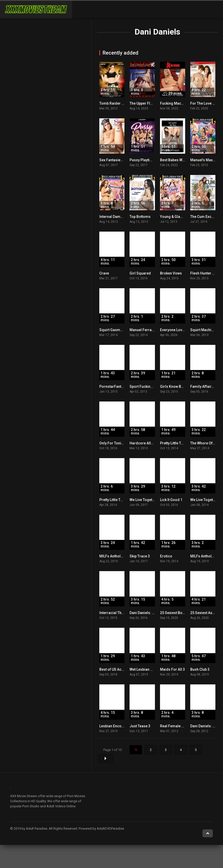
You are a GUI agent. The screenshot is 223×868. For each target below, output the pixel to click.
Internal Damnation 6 (116, 217)
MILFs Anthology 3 (115, 556)
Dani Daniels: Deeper (147, 613)
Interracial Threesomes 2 (120, 613)
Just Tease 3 (140, 726)
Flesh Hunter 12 (203, 273)
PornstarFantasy (113, 387)
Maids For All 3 (172, 669)
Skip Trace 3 (140, 556)
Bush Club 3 (200, 669)
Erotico (166, 556)
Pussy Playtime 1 (144, 160)
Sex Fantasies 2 (112, 160)
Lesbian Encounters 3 (117, 726)
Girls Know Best (173, 387)
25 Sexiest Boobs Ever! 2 (180, 613)
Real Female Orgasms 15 (181, 726)
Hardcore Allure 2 (144, 443)
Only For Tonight (113, 443)
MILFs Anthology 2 (205, 556)
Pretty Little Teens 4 (176, 443)
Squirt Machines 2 (205, 330)
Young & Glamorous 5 (178, 217)
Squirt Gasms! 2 (113, 330)
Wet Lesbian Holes (145, 669)
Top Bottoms (140, 217)
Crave (104, 273)
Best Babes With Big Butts (181, 160)
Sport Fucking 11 (144, 387)
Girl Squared (140, 273)
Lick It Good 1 (171, 500)
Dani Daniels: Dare (205, 726)
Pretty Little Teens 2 (115, 500)
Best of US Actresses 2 (118, 669)
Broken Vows (171, 273)
